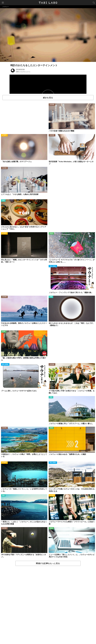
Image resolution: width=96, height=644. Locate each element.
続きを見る (48, 98)
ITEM (3, 201)
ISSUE (51, 233)
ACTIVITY (4, 135)
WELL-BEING (53, 266)
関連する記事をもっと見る (48, 563)
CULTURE (52, 105)
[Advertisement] (48, 605)
